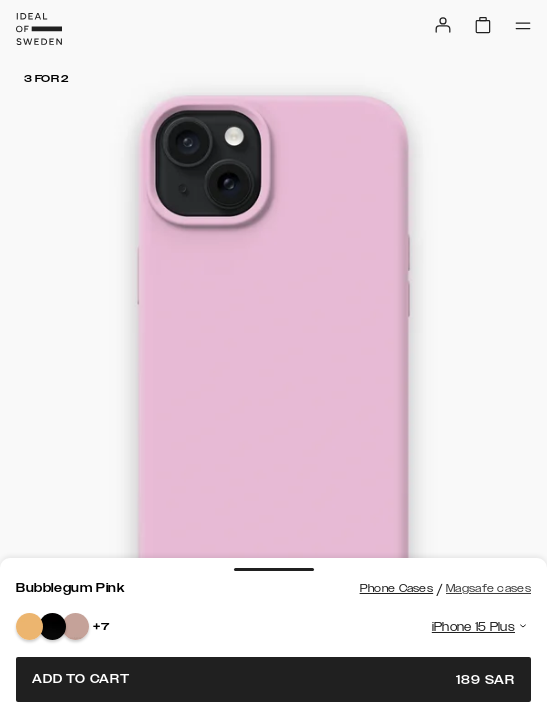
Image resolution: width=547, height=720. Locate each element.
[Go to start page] (39, 29)
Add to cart (273, 679)
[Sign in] (443, 25)
